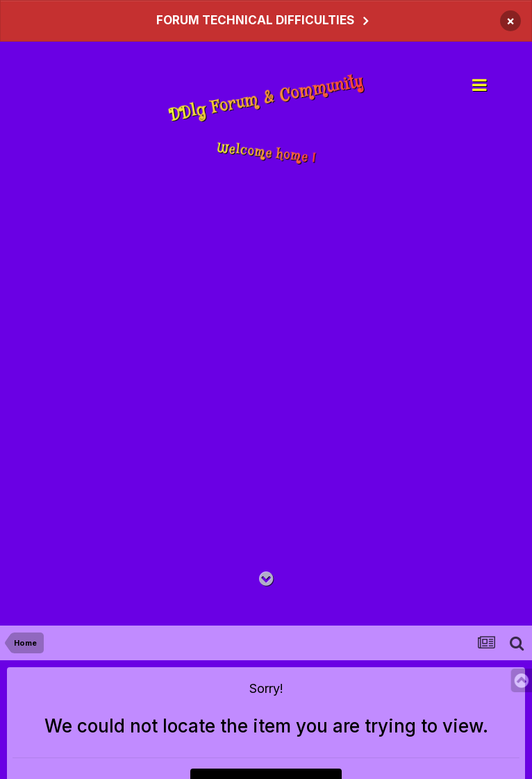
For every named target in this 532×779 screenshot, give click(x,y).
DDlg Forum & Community (266, 99)
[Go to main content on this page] (266, 579)
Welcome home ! (266, 153)
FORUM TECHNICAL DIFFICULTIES (255, 20)
